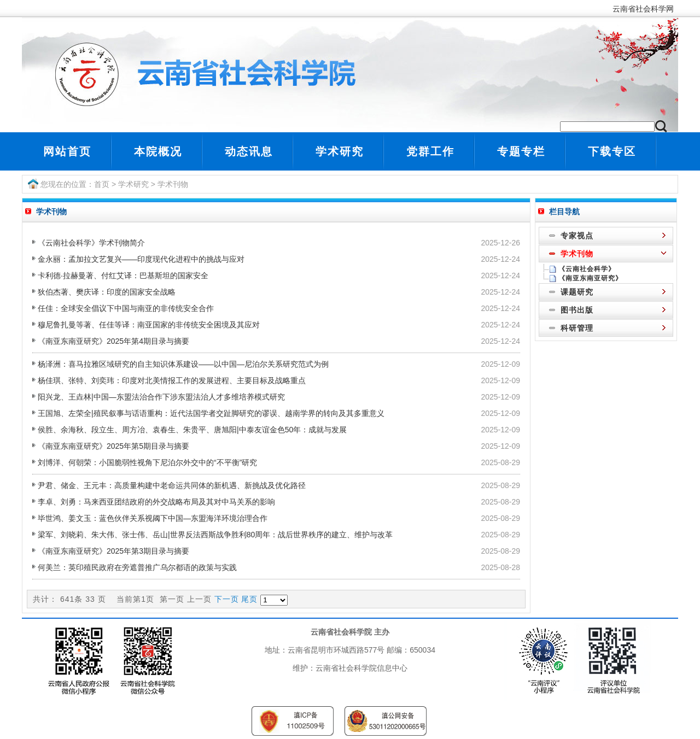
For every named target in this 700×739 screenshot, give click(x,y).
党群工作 (430, 151)
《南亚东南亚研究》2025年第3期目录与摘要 (113, 551)
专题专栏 (521, 151)
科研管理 (577, 328)
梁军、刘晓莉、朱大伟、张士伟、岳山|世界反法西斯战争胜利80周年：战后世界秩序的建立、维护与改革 (215, 535)
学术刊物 (173, 184)
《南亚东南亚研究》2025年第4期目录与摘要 (113, 341)
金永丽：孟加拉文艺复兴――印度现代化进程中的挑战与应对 (141, 259)
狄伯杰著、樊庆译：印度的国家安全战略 (107, 292)
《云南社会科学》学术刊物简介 (91, 243)
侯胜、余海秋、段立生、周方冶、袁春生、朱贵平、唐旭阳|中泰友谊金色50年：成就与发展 (192, 430)
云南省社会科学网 (645, 9)
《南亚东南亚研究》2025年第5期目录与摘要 (113, 446)
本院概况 (158, 151)
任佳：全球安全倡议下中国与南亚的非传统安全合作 (126, 308)
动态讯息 (249, 151)
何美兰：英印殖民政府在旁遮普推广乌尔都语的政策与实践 (137, 567)
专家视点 (577, 236)
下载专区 (612, 151)
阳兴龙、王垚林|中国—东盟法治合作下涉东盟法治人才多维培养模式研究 (161, 397)
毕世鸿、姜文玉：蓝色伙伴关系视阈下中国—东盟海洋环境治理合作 (153, 518)
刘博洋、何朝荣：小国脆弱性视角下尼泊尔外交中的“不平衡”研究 (147, 462)
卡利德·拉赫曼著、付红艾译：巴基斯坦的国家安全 (123, 275)
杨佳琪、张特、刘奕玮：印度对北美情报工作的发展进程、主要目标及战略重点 (172, 380)
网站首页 (67, 151)
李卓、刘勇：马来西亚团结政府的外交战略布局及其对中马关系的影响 (156, 502)
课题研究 (577, 292)
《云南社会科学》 (587, 269)
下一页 (227, 599)
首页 (102, 184)
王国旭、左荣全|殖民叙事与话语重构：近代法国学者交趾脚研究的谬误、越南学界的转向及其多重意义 (211, 413)
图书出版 (577, 310)
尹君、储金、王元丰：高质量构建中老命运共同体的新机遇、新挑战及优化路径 (172, 485)
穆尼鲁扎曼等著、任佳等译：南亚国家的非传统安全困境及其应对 (149, 325)
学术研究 (340, 151)
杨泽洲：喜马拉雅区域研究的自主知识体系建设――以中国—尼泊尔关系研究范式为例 (183, 364)
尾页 (249, 599)
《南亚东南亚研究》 (590, 278)
